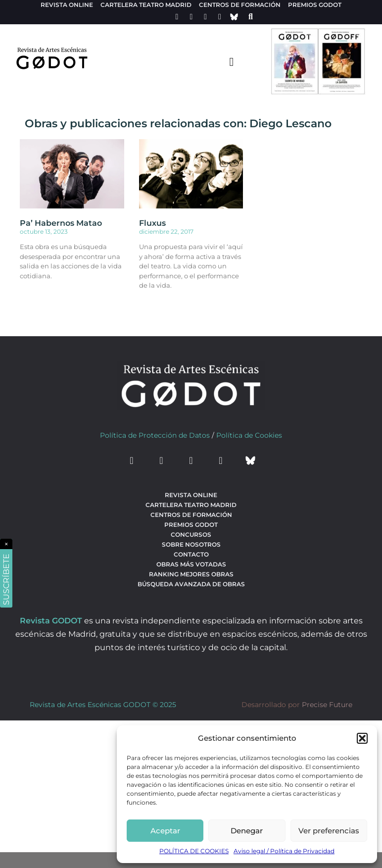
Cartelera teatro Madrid (146, 5)
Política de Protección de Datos (155, 435)
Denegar (247, 831)
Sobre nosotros (191, 544)
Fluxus (152, 223)
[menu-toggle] (232, 61)
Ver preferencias (329, 831)
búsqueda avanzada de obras (191, 584)
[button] (362, 738)
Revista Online (67, 5)
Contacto (191, 554)
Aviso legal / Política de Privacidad (284, 851)
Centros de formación (240, 5)
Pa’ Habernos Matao (61, 223)
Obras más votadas (191, 564)
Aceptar (165, 831)
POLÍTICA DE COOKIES (194, 851)
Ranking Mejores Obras (191, 574)
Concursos (191, 535)
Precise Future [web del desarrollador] (327, 705)
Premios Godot (315, 5)
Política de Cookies (249, 435)
